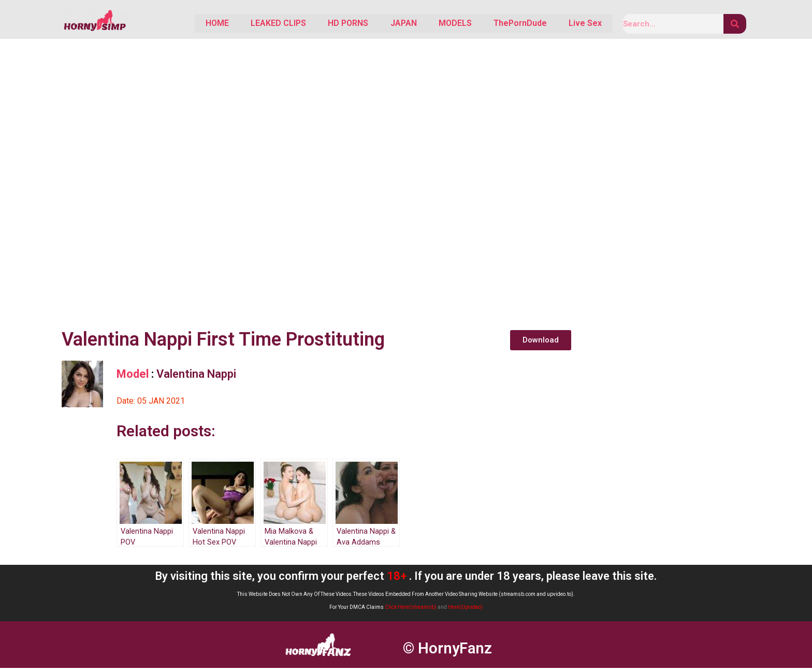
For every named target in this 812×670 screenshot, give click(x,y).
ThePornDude (509, 25)
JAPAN (378, 25)
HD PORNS (316, 25)
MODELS (437, 25)
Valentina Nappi (196, 376)
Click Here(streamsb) (411, 609)
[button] (541, 342)
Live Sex (582, 25)
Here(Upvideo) (465, 609)
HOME (171, 25)
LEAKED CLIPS (239, 25)
